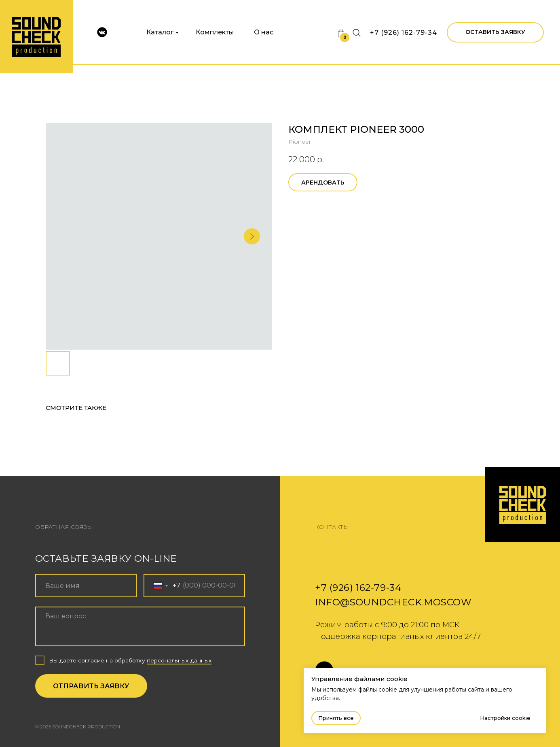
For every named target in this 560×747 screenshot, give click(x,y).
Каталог (160, 32)
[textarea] (140, 626)
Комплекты (215, 32)
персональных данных (179, 660)
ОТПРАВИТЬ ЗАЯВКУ (91, 686)
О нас (264, 32)
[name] (86, 586)
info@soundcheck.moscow (393, 602)
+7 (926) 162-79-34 (404, 33)
